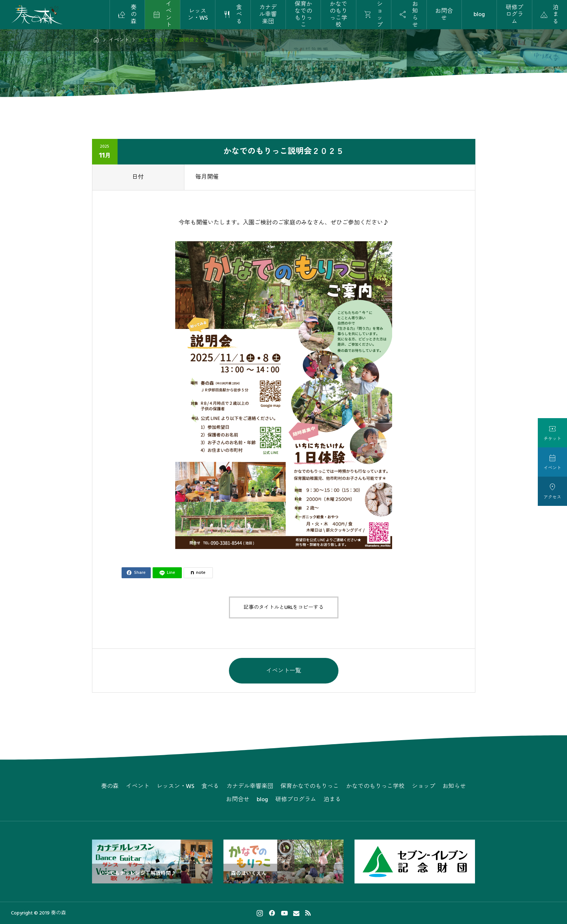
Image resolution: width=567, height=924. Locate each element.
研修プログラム (514, 14)
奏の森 (110, 786)
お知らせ (454, 786)
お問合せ (444, 14)
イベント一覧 (284, 671)
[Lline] (167, 573)
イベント (138, 786)
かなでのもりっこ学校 (338, 14)
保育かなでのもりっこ (303, 14)
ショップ (424, 786)
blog (479, 14)
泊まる (332, 799)
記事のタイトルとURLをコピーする (283, 607)
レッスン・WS (198, 14)
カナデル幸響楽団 (268, 14)
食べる (210, 786)
